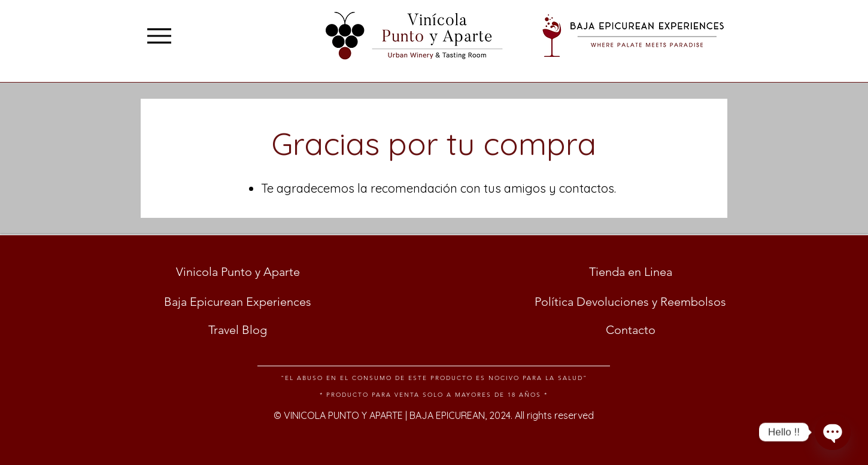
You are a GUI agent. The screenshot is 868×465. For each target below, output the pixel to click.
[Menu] (159, 36)
